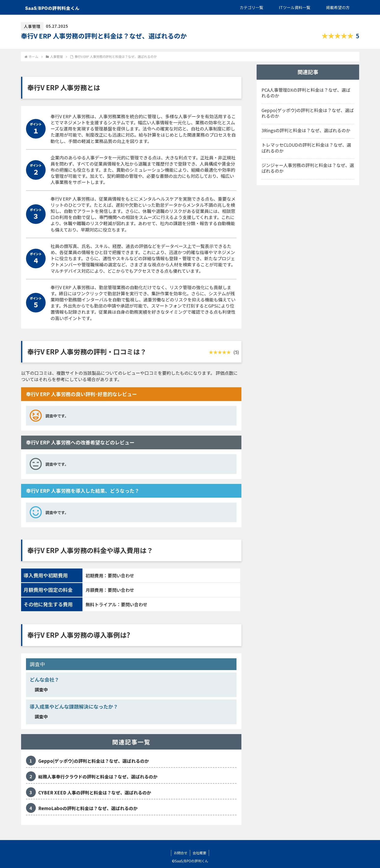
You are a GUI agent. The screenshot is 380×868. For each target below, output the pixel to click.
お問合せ (181, 853)
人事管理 (32, 26)
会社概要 (199, 853)
